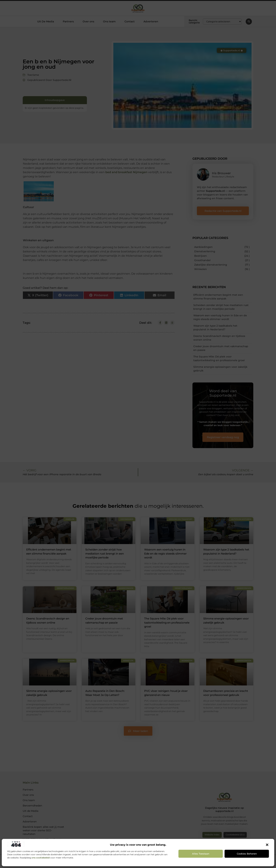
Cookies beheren (247, 854)
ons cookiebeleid (41, 858)
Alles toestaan (201, 854)
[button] (267, 845)
